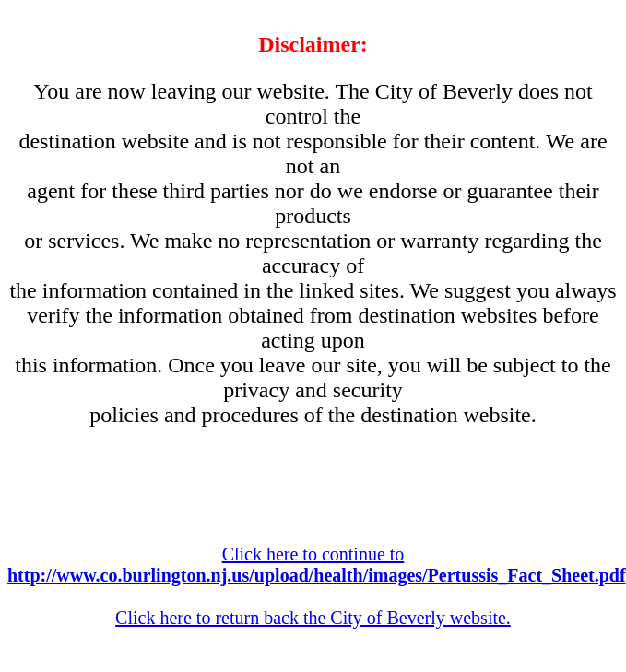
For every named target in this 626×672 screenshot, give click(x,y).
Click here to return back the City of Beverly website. (313, 618)
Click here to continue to (317, 565)
